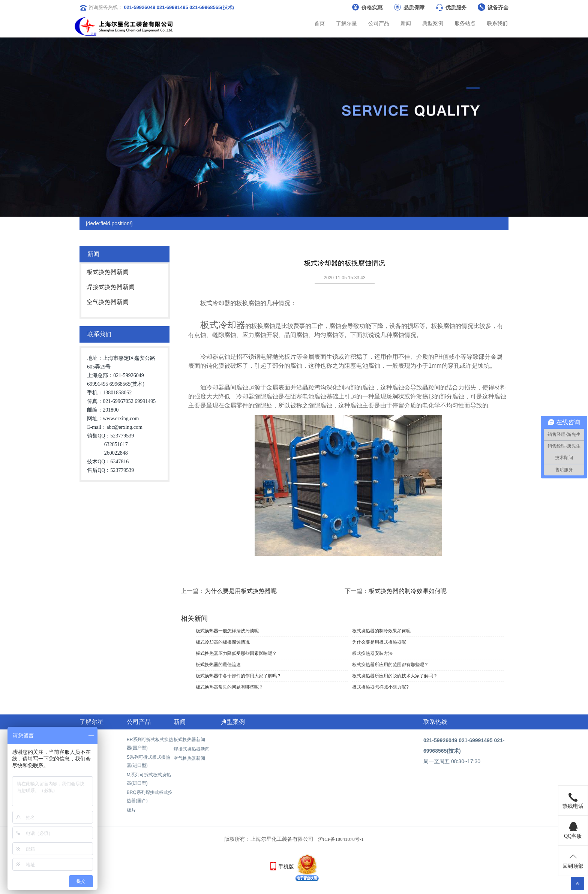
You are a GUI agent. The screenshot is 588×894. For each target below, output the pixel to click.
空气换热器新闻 (108, 302)
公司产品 (379, 23)
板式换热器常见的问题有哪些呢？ (229, 687)
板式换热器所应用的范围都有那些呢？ (390, 665)
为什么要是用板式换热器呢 (241, 591)
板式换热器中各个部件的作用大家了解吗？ (238, 676)
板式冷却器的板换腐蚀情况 (223, 642)
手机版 (286, 867)
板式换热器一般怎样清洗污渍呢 (227, 631)
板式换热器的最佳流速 (218, 665)
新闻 (406, 23)
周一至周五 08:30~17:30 (452, 761)
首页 (319, 23)
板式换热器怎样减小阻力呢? (380, 687)
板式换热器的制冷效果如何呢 (408, 591)
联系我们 (497, 23)
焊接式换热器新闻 (111, 287)
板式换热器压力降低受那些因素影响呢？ (236, 653)
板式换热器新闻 (108, 272)
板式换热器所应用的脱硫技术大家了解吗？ (395, 676)
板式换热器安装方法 (372, 653)
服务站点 (465, 23)
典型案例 (433, 23)
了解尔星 (346, 23)
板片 (131, 810)
